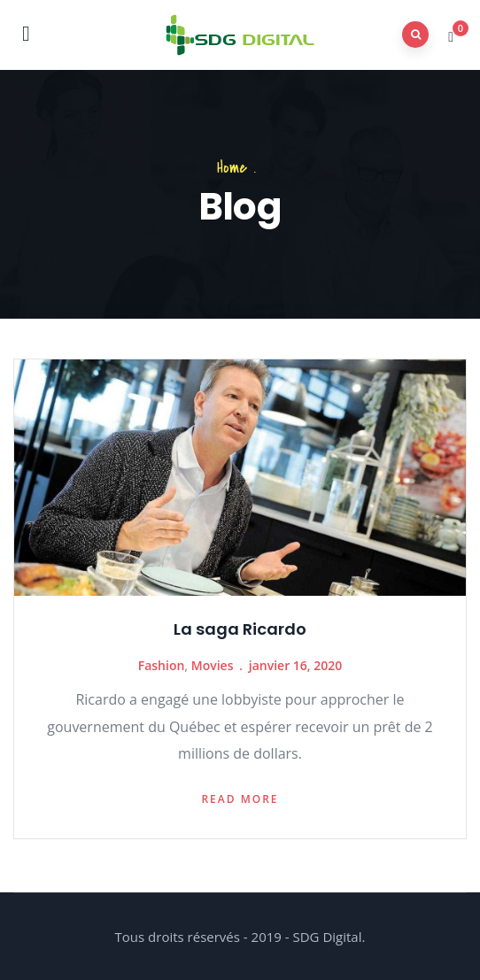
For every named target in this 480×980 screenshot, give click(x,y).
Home (232, 168)
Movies (213, 665)
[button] (453, 36)
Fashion (162, 665)
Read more (240, 799)
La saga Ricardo (240, 629)
